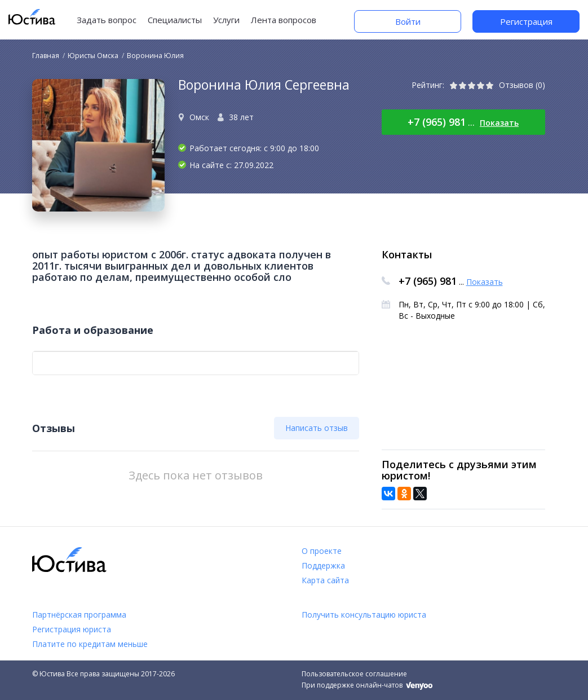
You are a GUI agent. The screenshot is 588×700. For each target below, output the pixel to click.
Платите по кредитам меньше (90, 644)
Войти (408, 21)
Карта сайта (325, 580)
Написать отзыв (317, 428)
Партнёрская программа (79, 615)
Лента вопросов (284, 20)
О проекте (322, 551)
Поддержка (323, 565)
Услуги (226, 20)
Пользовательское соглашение (354, 674)
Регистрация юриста (72, 629)
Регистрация (526, 21)
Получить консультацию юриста (364, 615)
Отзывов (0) (522, 85)
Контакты (407, 254)
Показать (499, 123)
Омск (199, 117)
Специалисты (175, 20)
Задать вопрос (107, 20)
